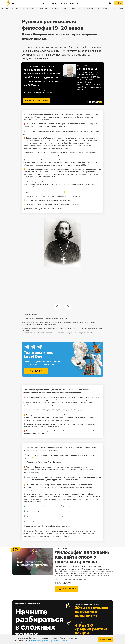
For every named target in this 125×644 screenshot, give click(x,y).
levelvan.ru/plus (41, 95)
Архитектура (102, 9)
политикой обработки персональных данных (49, 641)
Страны (15, 9)
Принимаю (105, 639)
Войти (119, 3)
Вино (121, 9)
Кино (113, 9)
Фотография (89, 9)
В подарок (57, 3)
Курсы (45, 3)
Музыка (65, 9)
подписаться (36, 371)
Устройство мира (29, 9)
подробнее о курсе (66, 589)
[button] (60, 302)
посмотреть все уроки (37, 100)
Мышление (43, 9)
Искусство (76, 9)
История (5, 9)
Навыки (55, 9)
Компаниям (69, 3)
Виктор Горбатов (87, 69)
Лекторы (79, 3)
